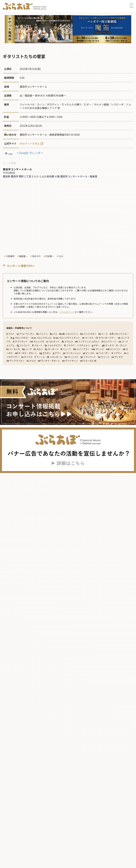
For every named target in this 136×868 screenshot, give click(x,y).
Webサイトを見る (30, 143)
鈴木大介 (36, 256)
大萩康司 (10, 256)
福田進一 (23, 256)
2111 (61, 256)
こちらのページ (67, 312)
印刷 (9, 154)
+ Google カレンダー (30, 153)
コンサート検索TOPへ (19, 266)
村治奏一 (50, 256)
